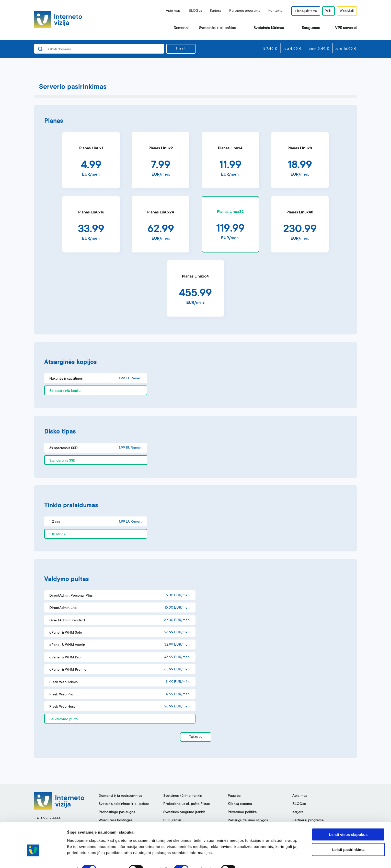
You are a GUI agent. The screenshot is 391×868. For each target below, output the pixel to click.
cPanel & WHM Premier (68, 670)
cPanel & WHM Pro (65, 658)
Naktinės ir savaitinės (66, 379)
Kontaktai (273, 11)
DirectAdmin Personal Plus (71, 596)
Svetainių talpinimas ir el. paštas (124, 804)
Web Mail (347, 11)
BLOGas (193, 11)
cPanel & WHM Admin (67, 645)
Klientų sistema (304, 11)
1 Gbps (55, 522)
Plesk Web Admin (64, 682)
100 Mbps (57, 535)
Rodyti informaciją (262, 858)
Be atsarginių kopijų (65, 391)
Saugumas (311, 28)
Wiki (327, 11)
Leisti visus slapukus (348, 823)
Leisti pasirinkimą (348, 838)
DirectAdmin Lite (63, 608)
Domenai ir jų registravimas (120, 796)
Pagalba (234, 796)
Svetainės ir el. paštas (217, 28)
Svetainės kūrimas (269, 28)
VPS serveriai (346, 28)
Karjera (213, 11)
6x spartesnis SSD (64, 448)
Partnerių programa (242, 11)
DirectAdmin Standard (67, 621)
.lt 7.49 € (270, 49)
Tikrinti (181, 49)
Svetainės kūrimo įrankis (182, 796)
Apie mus (171, 11)
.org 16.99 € (346, 49)
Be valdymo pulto (64, 719)
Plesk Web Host (62, 707)
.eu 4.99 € (293, 49)
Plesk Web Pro (61, 695)
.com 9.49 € (319, 49)
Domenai (181, 28)
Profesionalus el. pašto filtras (186, 804)
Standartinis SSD (62, 461)
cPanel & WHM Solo (66, 633)
